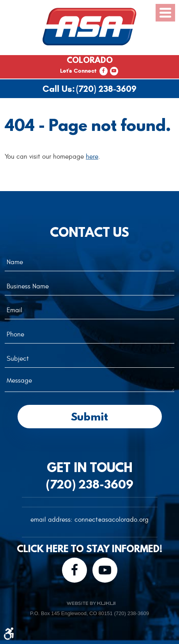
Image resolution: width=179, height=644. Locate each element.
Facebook (104, 71)
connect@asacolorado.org (112, 520)
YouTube (114, 71)
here (92, 157)
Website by (91, 603)
